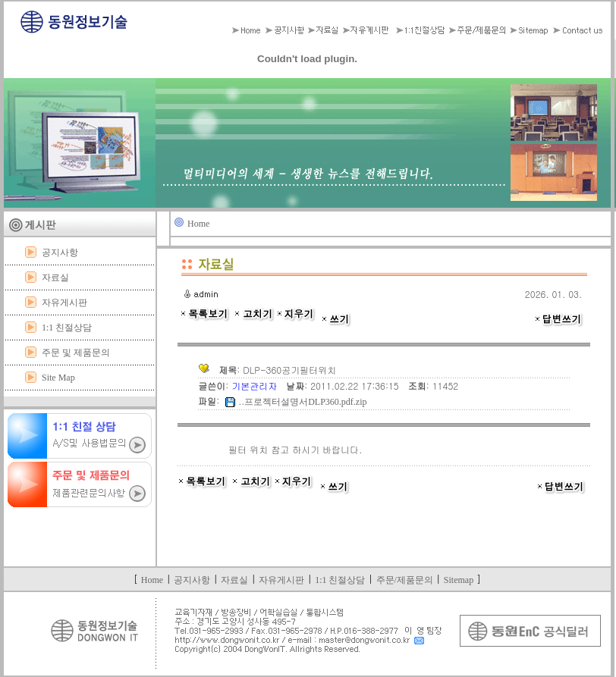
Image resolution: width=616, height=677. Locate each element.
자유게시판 (64, 302)
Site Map (58, 378)
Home (198, 224)
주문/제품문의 (405, 580)
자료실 (55, 277)
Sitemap (459, 580)
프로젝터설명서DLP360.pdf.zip (305, 402)
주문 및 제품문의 (76, 353)
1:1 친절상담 (67, 328)
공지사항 (60, 252)
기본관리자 (256, 386)
